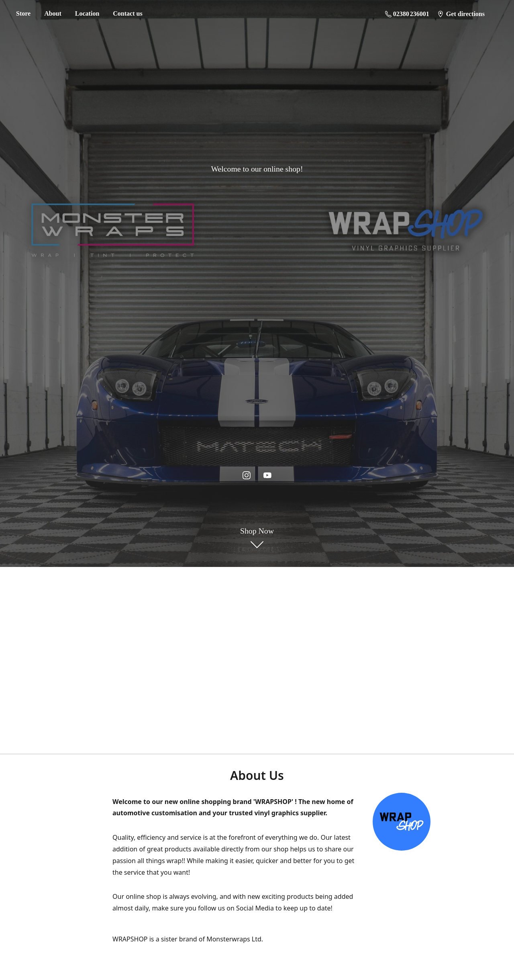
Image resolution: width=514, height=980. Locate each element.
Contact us (127, 13)
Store (23, 13)
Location (87, 13)
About (53, 13)
